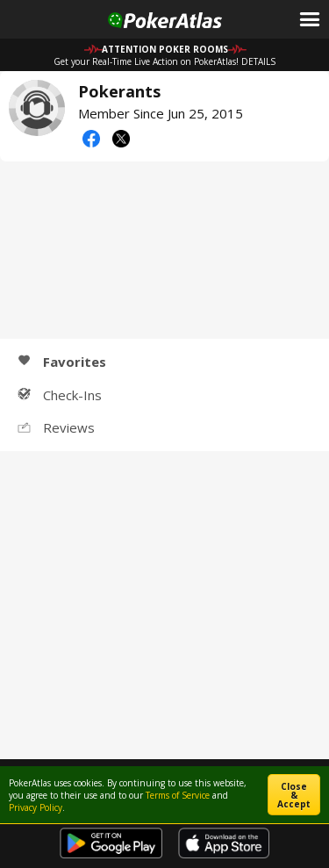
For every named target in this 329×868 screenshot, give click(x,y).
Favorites (62, 362)
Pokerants (37, 108)
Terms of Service (178, 795)
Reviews (56, 427)
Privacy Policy (36, 807)
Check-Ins (60, 395)
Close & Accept (294, 795)
